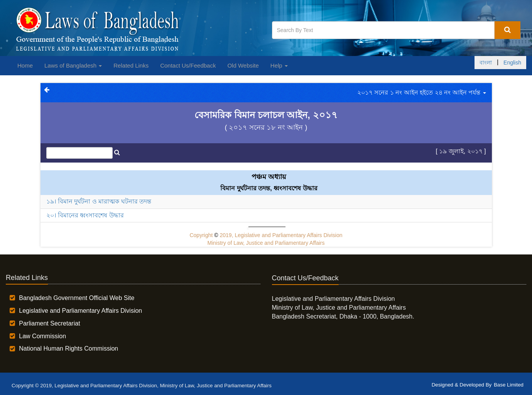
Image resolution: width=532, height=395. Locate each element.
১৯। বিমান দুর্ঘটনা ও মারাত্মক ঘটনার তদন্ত (99, 201)
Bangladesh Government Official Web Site (77, 298)
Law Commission (42, 336)
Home (25, 65)
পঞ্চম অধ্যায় (269, 177)
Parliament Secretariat (49, 323)
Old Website (243, 65)
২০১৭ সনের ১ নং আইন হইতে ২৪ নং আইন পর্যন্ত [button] (421, 92)
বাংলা (486, 63)
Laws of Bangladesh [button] (73, 65)
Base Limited (509, 385)
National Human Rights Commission (68, 348)
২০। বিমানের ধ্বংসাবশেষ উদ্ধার (85, 215)
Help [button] (279, 65)
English (512, 63)
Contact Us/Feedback (188, 65)
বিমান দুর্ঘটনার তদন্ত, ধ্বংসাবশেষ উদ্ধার (269, 188)
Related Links (131, 65)
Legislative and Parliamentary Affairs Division (80, 311)
